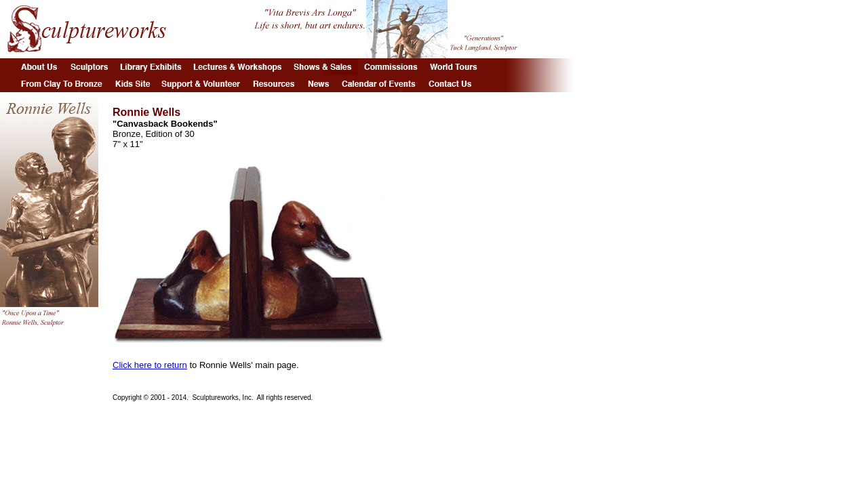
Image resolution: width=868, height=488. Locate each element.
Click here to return (150, 365)
